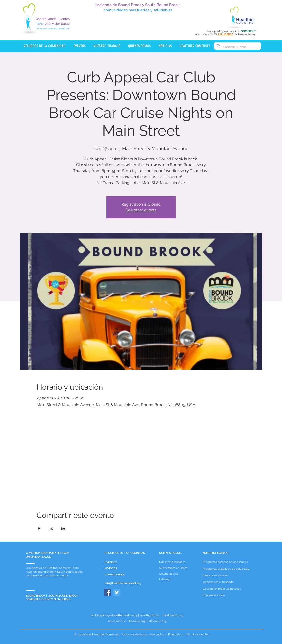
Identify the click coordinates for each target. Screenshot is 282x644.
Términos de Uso (197, 634)
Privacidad (175, 634)
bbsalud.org (137, 621)
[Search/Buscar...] (237, 47)
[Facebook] (108, 592)
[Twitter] (117, 592)
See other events (141, 210)
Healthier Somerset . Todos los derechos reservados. (129, 634)
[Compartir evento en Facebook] (39, 529)
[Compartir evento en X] (51, 529)
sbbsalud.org (157, 621)
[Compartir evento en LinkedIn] (63, 529)
